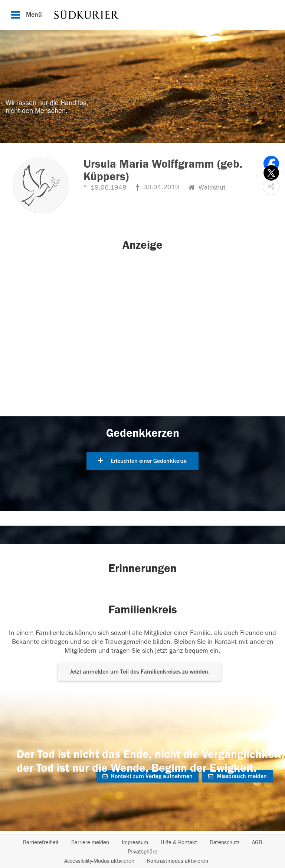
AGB (257, 843)
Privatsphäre (142, 852)
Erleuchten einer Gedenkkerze (142, 461)
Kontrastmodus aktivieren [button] (178, 861)
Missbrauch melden (237, 776)
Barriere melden (90, 843)
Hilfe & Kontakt (179, 843)
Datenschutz (225, 843)
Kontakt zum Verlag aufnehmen (148, 776)
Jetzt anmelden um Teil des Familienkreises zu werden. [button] (140, 672)
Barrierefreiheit (41, 843)
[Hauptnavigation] (142, 15)
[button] (271, 187)
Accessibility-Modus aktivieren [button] (99, 861)
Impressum (135, 843)
